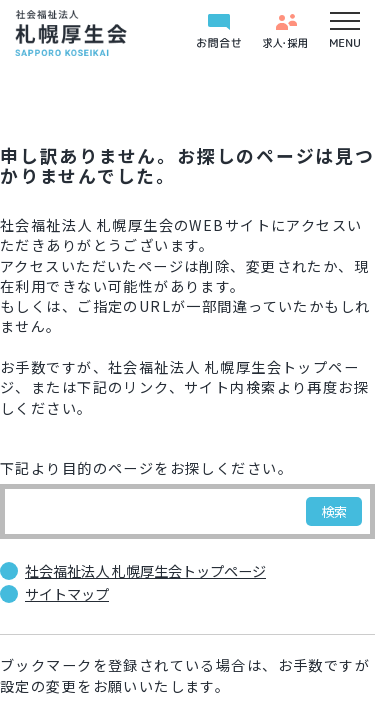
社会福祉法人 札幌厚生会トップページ (145, 571)
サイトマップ (67, 594)
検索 (334, 511)
